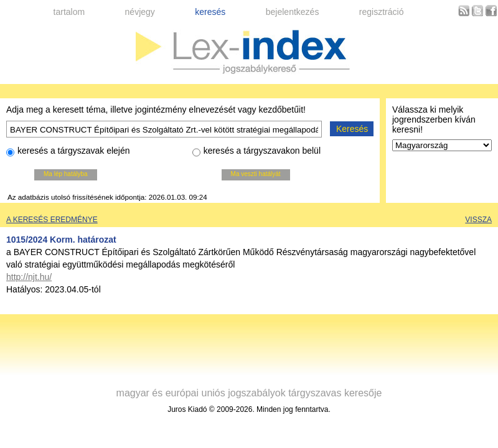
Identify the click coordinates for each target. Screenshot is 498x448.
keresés (210, 12)
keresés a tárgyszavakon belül (256, 152)
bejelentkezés (293, 12)
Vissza (478, 220)
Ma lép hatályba (66, 174)
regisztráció (382, 12)
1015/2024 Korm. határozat (61, 240)
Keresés (352, 129)
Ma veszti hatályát (256, 174)
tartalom (69, 12)
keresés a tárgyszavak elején (68, 152)
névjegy (140, 12)
